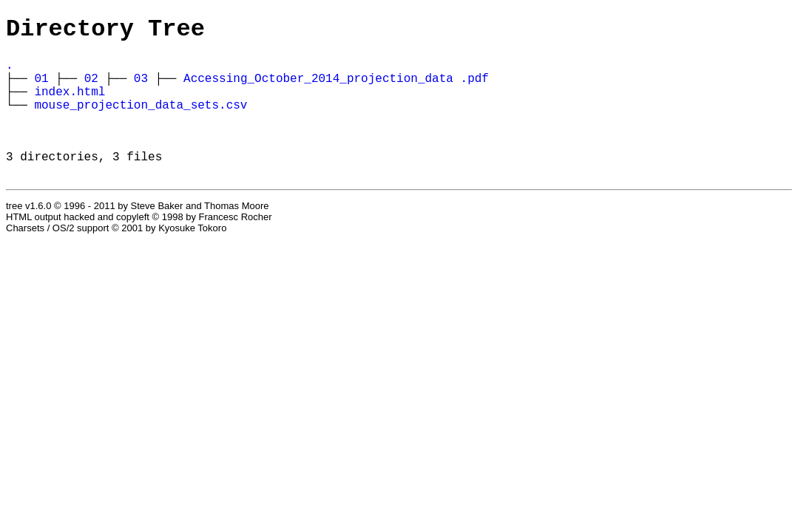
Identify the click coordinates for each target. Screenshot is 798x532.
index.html (70, 104)
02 (91, 88)
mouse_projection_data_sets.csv (141, 120)
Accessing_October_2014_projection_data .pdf (336, 88)
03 (141, 88)
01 (41, 88)
